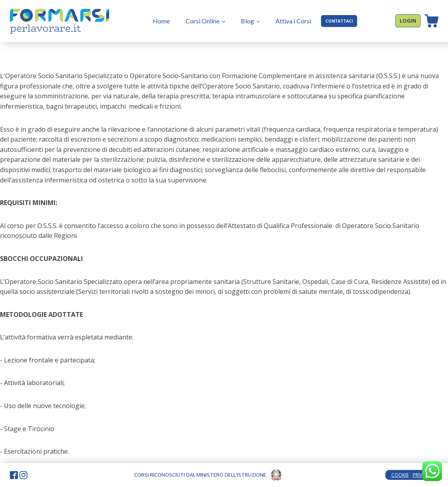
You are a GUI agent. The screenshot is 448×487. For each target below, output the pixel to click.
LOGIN (408, 21)
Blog (247, 21)
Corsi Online (203, 21)
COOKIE (400, 475)
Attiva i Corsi (293, 21)
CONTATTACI (339, 21)
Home (161, 21)
